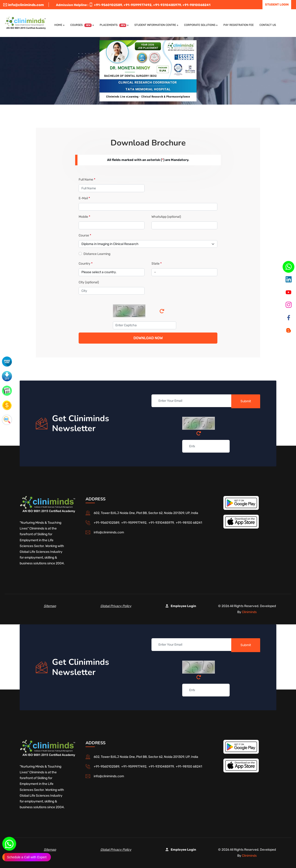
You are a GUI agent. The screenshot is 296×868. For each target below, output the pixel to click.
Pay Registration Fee (239, 25)
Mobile (84, 217)
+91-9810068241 (196, 5)
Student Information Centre (155, 25)
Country (86, 264)
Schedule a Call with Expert (27, 857)
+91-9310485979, (167, 5)
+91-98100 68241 (189, 523)
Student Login (277, 5)
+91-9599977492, (138, 5)
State (157, 264)
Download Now (148, 338)
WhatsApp (166, 217)
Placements (113, 25)
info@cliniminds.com (24, 5)
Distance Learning (97, 254)
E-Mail (84, 198)
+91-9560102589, (108, 5)
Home (58, 25)
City (89, 282)
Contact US (268, 25)
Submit (246, 401)
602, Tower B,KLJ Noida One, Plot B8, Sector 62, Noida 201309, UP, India (146, 513)
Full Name (87, 180)
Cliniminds (249, 612)
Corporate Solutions (200, 25)
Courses (81, 25)
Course (85, 235)
